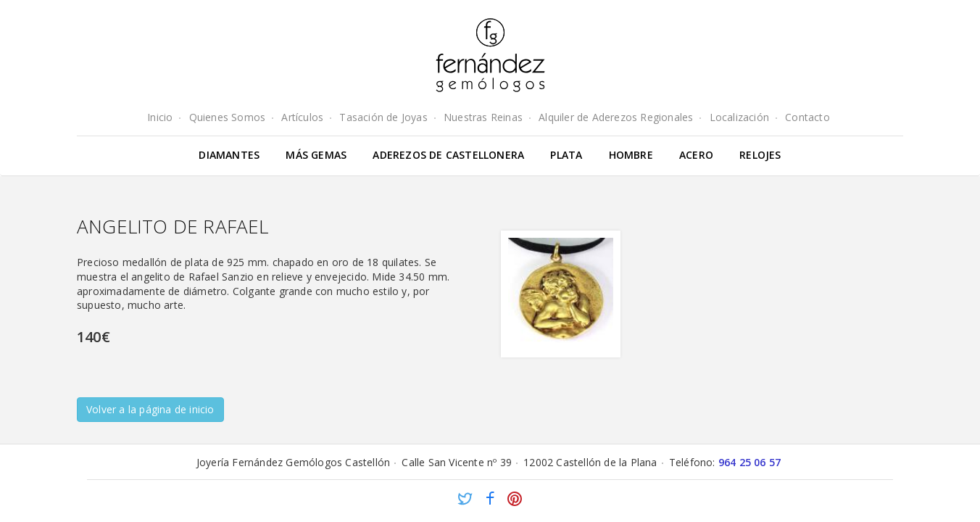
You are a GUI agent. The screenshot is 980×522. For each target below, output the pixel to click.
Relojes (760, 155)
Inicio (160, 117)
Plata (566, 155)
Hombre (631, 155)
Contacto (807, 117)
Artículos (302, 117)
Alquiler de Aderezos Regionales (616, 117)
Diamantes (229, 155)
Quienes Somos (228, 117)
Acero (696, 155)
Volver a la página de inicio (150, 409)
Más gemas (316, 155)
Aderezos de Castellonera (448, 155)
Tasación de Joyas (383, 117)
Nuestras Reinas (483, 117)
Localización (739, 117)
